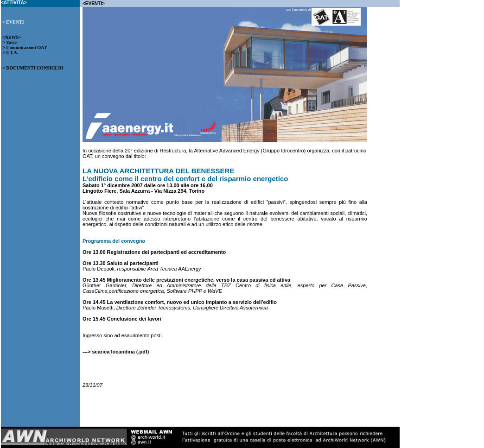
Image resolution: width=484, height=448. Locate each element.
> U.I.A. (10, 53)
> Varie (10, 42)
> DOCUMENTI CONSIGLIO (33, 68)
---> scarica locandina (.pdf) (116, 352)
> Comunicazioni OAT (25, 47)
